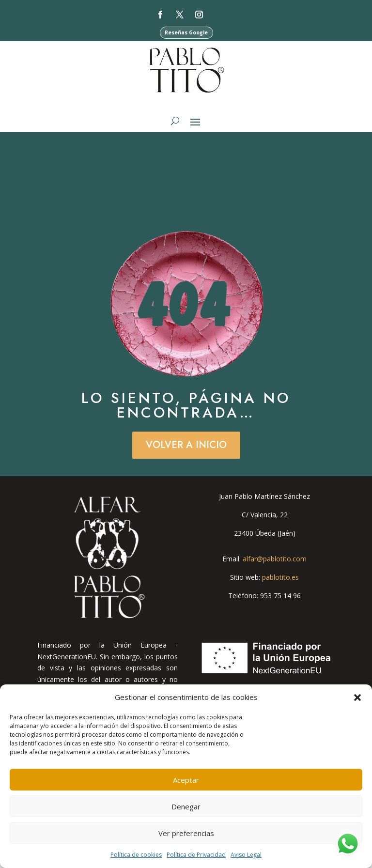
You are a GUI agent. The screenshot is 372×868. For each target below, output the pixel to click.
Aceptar (186, 780)
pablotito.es (280, 580)
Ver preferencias (186, 833)
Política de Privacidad (196, 855)
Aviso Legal (246, 855)
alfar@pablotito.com (275, 562)
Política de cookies (136, 855)
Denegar (186, 806)
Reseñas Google (186, 33)
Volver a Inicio (186, 448)
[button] (357, 697)
